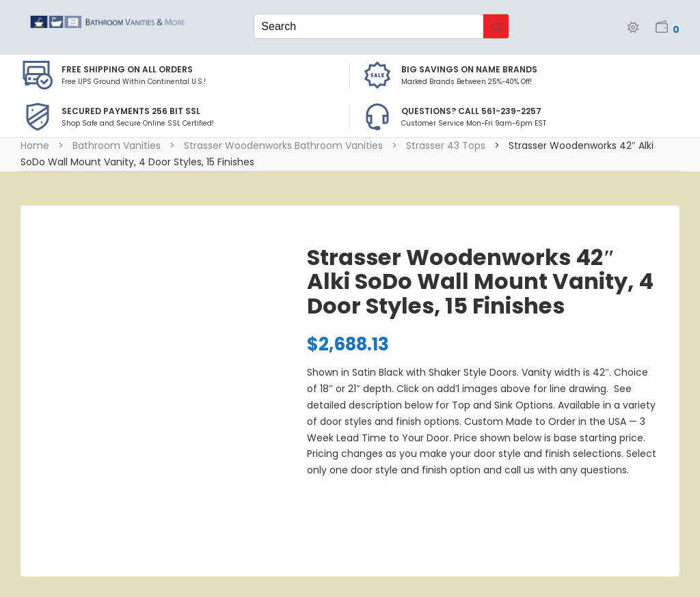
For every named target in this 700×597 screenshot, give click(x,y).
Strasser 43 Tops (446, 145)
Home (35, 145)
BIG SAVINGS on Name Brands (469, 69)
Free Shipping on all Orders (127, 69)
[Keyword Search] (369, 26)
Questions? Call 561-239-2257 (471, 111)
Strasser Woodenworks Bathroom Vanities (283, 145)
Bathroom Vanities (117, 145)
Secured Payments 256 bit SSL (131, 111)
